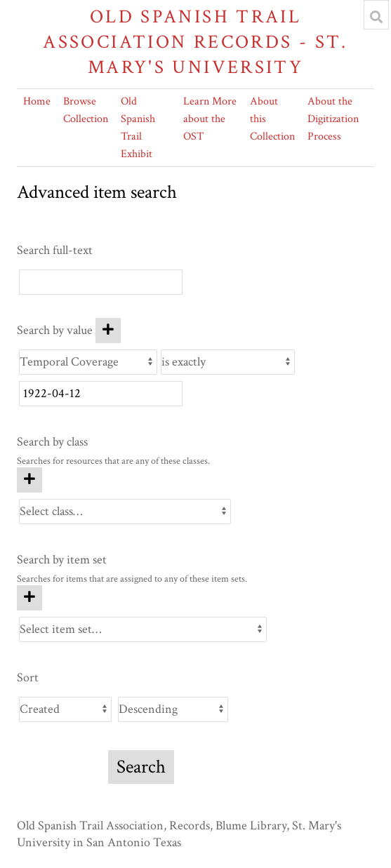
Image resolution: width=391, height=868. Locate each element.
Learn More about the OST (210, 119)
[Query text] (101, 394)
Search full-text (55, 250)
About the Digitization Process (333, 119)
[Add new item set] (29, 598)
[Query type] (228, 362)
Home (37, 101)
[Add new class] (29, 480)
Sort (28, 677)
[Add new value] (108, 330)
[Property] (88, 362)
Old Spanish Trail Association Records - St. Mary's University (195, 42)
